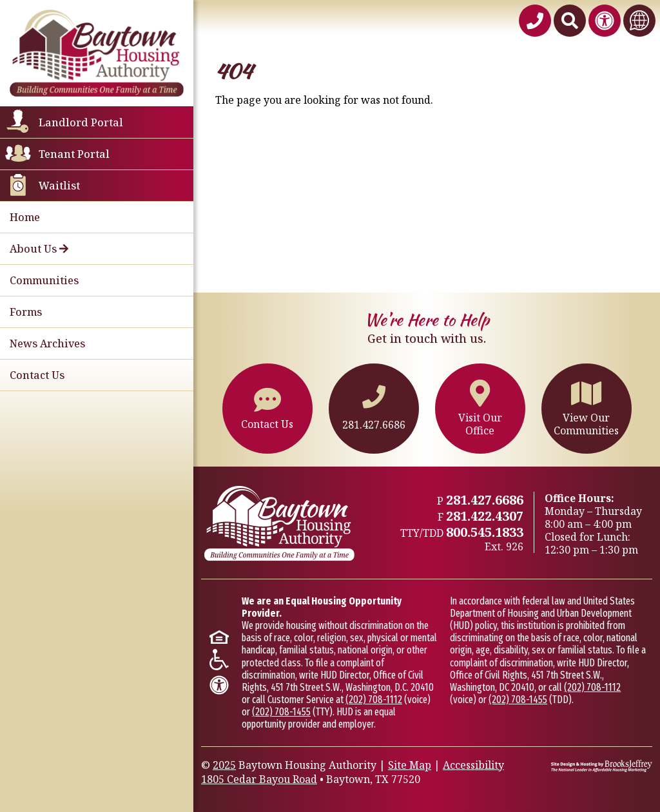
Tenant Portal (74, 154)
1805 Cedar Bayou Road (259, 779)
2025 (224, 765)
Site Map (410, 765)
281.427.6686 (374, 409)
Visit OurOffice (480, 408)
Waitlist (59, 186)
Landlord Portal (81, 122)
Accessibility (473, 765)
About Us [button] (39, 249)
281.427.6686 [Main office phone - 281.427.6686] (485, 500)
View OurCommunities (586, 408)
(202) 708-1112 (374, 700)
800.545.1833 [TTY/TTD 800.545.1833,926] (485, 532)
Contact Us (37, 375)
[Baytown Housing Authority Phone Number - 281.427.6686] (535, 21)
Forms (26, 312)
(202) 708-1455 (281, 712)
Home (25, 217)
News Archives (47, 343)
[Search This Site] (570, 21)
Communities (44, 280)
